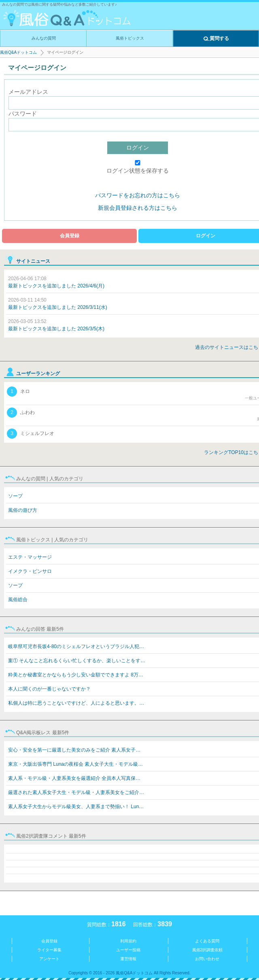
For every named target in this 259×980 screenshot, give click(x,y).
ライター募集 (49, 950)
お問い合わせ (207, 959)
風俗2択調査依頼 (208, 950)
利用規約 (128, 941)
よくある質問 (207, 941)
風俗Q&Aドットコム (18, 52)
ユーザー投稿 (128, 950)
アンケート (49, 959)
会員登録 (70, 236)
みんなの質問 (44, 38)
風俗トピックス (130, 38)
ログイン (138, 148)
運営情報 (128, 959)
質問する (216, 39)
